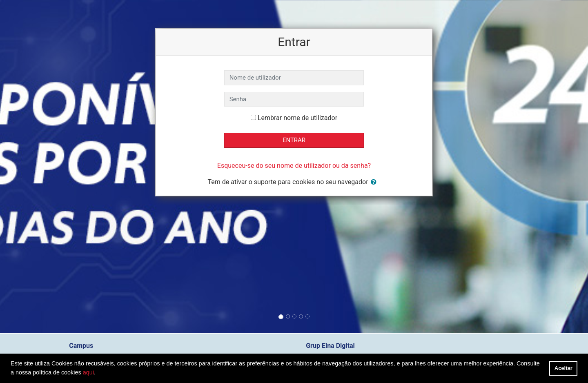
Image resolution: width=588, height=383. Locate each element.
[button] (375, 182)
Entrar (294, 140)
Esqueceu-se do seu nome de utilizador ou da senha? (294, 166)
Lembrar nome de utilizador (297, 118)
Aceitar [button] (563, 368)
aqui (88, 372)
